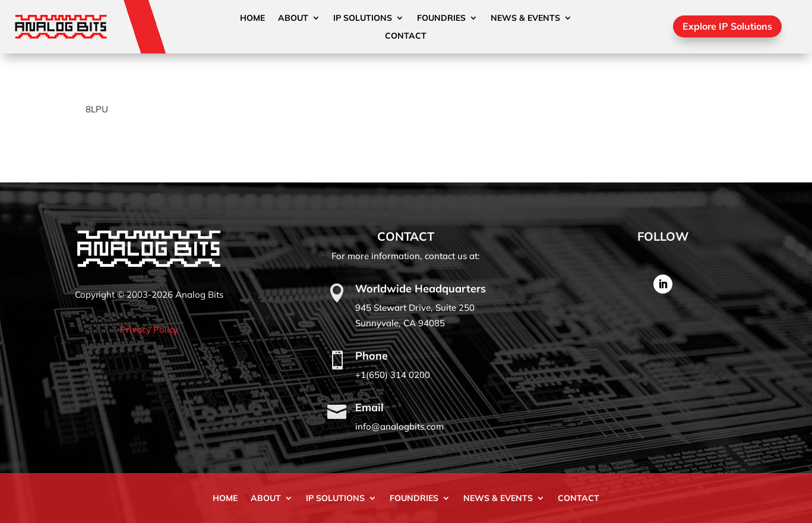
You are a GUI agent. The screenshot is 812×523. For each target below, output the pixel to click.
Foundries (441, 18)
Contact (406, 36)
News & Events (525, 18)
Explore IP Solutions (727, 26)
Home (252, 18)
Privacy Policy (149, 330)
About (293, 18)
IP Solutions (363, 18)
